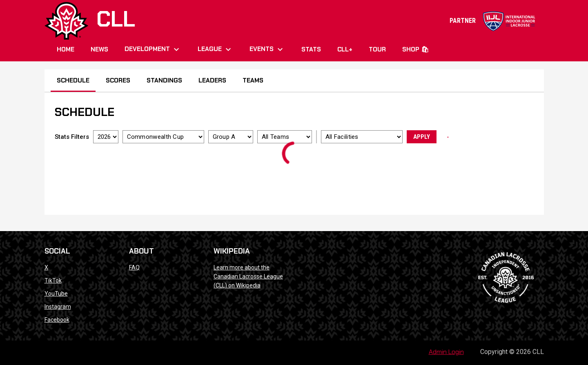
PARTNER (493, 21)
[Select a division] (231, 137)
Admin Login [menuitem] (446, 352)
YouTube (56, 294)
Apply (422, 137)
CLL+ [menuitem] (345, 49)
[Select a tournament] (163, 137)
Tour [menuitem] (377, 49)
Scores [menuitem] (118, 80)
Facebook (57, 320)
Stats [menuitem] (311, 49)
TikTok (53, 280)
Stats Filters (72, 137)
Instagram (58, 307)
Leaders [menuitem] (212, 80)
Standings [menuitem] (164, 80)
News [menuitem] (99, 49)
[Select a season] (106, 137)
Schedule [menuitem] (73, 80)
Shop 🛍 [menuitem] (415, 49)
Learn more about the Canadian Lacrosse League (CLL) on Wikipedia (248, 276)
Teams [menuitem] (253, 80)
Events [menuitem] (267, 49)
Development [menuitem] (153, 49)
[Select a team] (285, 137)
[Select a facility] (362, 137)
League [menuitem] (215, 49)
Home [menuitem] (66, 49)
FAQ (134, 267)
